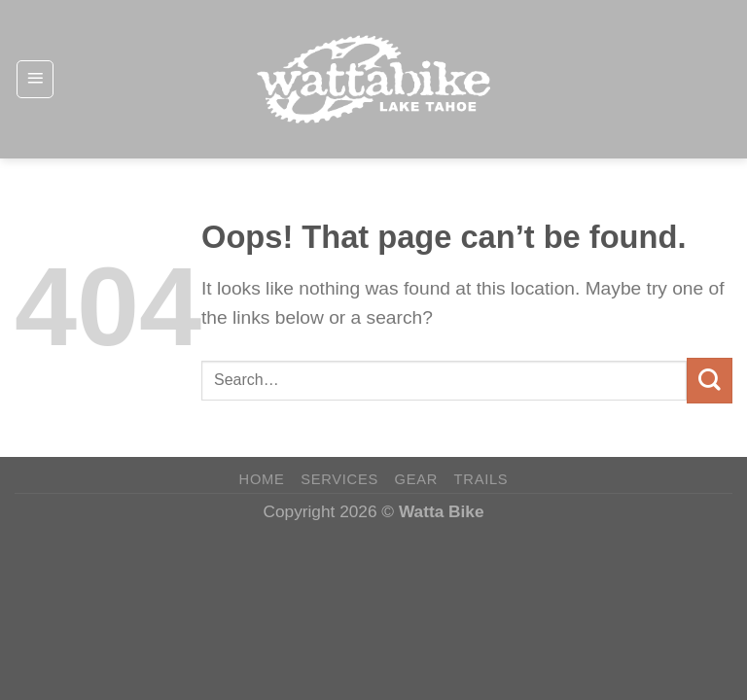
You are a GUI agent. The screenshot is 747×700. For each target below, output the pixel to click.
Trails (481, 479)
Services (339, 479)
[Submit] (710, 381)
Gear (417, 479)
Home (262, 479)
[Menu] (35, 79)
